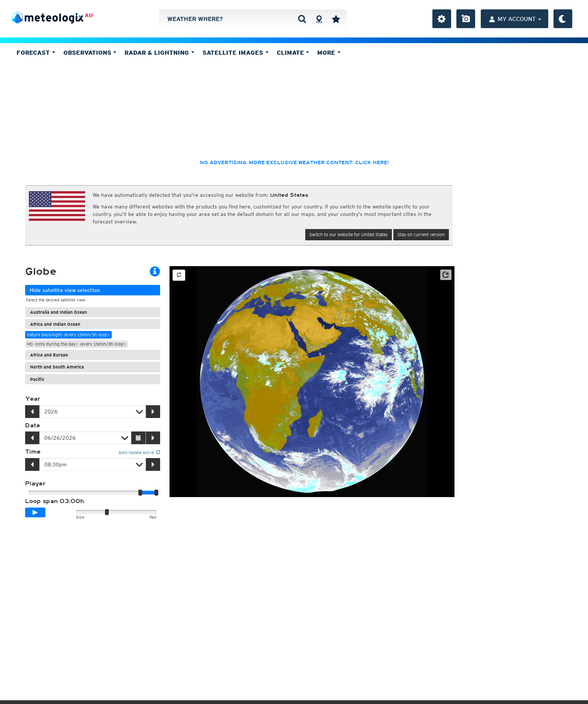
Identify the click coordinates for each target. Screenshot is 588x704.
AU (89, 15)
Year (33, 399)
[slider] (156, 493)
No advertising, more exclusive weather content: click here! (294, 163)
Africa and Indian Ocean (55, 324)
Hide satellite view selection (65, 290)
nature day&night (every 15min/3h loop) (68, 335)
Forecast (36, 52)
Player (35, 484)
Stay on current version (421, 234)
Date (33, 425)
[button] (446, 275)
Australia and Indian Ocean (58, 312)
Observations (90, 52)
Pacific (37, 379)
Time (33, 452)
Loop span (55, 501)
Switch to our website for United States (349, 234)
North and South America (57, 367)
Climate (293, 52)
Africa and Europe (49, 355)
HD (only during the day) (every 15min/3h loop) (76, 344)
